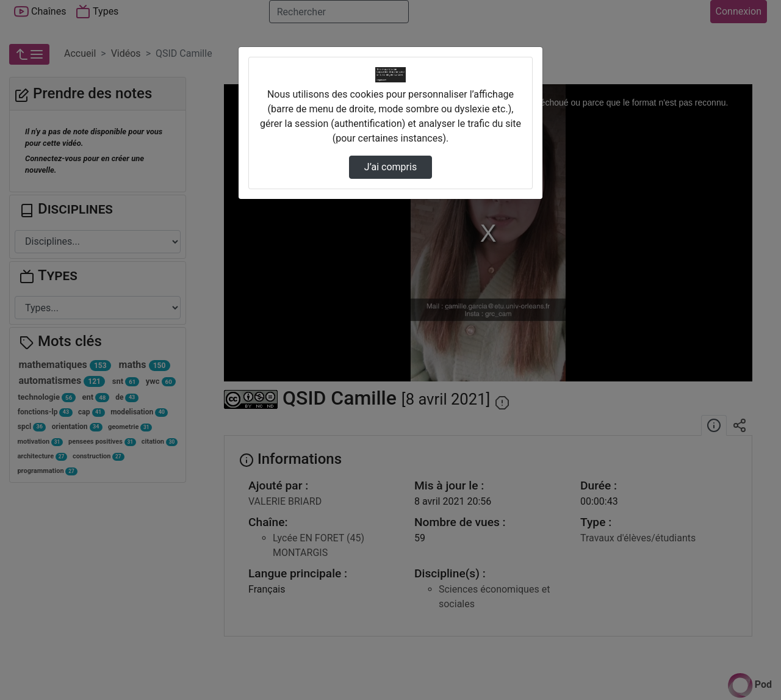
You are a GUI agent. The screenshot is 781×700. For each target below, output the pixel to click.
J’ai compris (390, 167)
